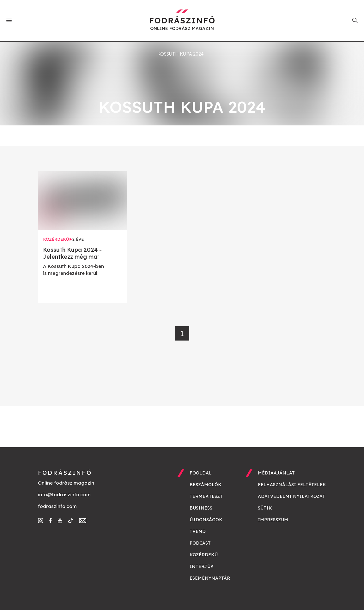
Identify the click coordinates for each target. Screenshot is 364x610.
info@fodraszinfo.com (64, 495)
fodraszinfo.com (57, 506)
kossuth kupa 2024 (180, 54)
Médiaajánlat (276, 473)
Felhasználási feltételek (292, 485)
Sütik (265, 508)
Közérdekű (204, 555)
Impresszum (273, 520)
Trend (198, 531)
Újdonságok (206, 520)
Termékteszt (206, 496)
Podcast (200, 543)
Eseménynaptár (210, 578)
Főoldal (201, 473)
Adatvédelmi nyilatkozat (291, 496)
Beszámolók (206, 485)
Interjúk (202, 566)
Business (201, 508)
